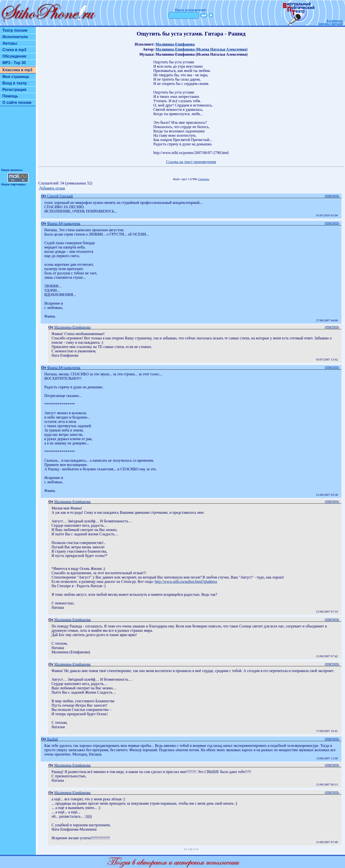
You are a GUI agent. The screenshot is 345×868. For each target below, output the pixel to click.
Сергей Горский (60, 196)
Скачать (204, 179)
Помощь (10, 96)
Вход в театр (15, 83)
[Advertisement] (18, 139)
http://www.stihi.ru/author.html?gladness (186, 582)
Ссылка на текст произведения (191, 162)
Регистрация (14, 90)
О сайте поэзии (17, 103)
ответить (332, 196)
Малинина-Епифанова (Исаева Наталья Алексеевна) (201, 49)
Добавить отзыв (52, 188)
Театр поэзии (15, 30)
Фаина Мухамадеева (64, 223)
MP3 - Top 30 (14, 63)
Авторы (10, 43)
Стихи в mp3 (14, 50)
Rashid (52, 739)
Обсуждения (14, 56)
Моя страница (16, 77)
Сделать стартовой (330, 24)
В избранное (335, 21)
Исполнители (15, 37)
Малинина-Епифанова (175, 44)
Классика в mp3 (17, 70)
